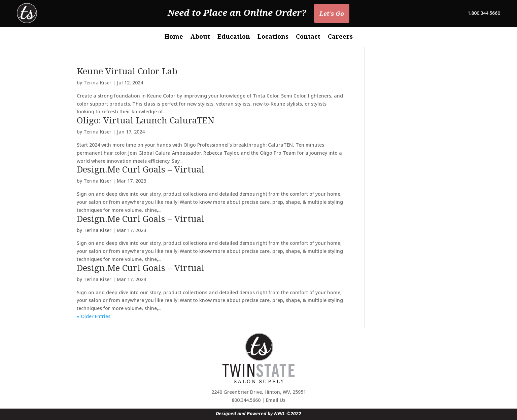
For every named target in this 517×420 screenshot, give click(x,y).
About (200, 37)
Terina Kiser (97, 83)
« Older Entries (94, 316)
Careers (340, 37)
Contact (308, 37)
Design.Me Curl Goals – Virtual (141, 169)
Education (234, 37)
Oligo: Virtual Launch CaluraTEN (146, 120)
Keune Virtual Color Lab (127, 71)
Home (174, 37)
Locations (273, 37)
